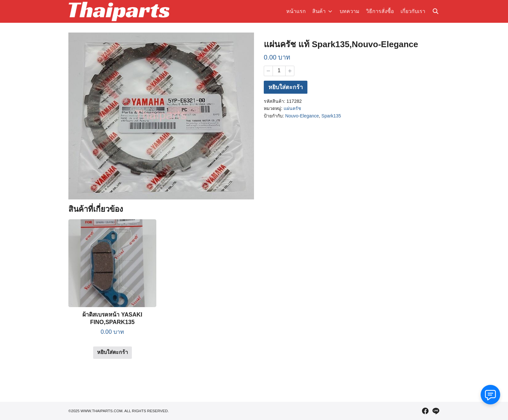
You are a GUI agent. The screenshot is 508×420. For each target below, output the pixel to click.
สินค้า (320, 11)
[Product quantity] (279, 71)
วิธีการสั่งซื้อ (380, 11)
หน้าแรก (297, 11)
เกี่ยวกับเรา (413, 11)
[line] (436, 411)
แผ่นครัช (292, 109)
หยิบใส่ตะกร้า (286, 88)
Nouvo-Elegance (302, 116)
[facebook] (425, 411)
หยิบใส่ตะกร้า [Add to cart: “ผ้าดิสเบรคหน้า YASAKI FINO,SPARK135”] (113, 352)
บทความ (350, 11)
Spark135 (331, 116)
